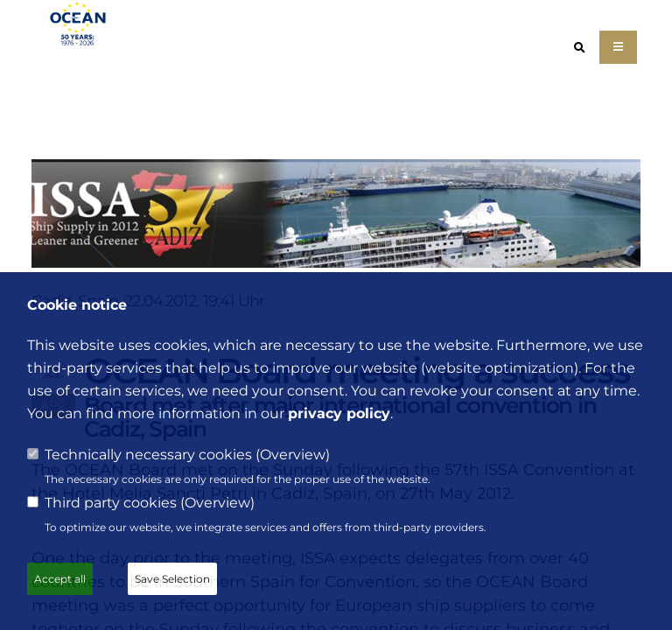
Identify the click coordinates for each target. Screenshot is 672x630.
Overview (293, 455)
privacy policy (339, 413)
